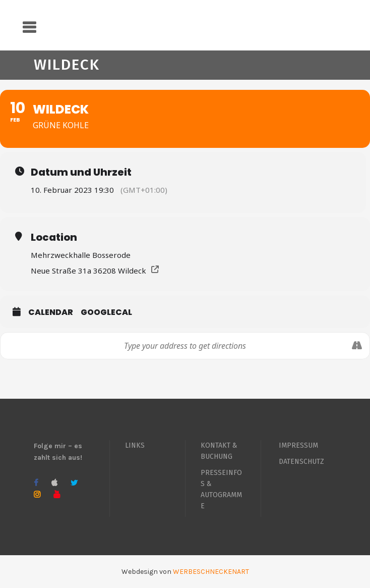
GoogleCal (106, 312)
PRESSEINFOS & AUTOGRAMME (221, 489)
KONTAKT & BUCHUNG (219, 451)
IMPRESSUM (298, 445)
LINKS (135, 445)
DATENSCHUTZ (301, 462)
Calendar (51, 312)
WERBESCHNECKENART (211, 572)
